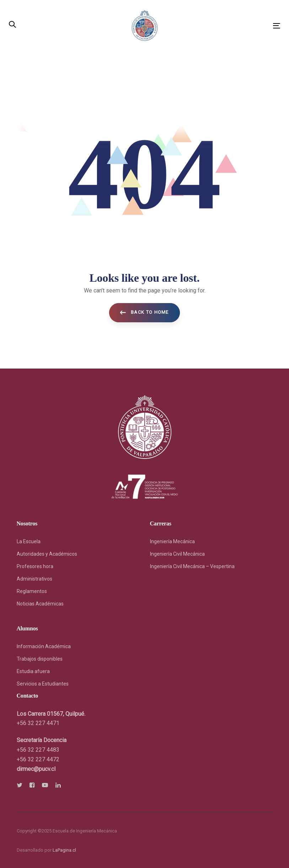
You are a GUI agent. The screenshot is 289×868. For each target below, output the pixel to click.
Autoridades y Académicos (47, 554)
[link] (36, 769)
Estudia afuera (33, 671)
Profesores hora (35, 566)
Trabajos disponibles (40, 659)
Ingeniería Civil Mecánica (177, 554)
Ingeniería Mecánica (172, 541)
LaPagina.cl (64, 850)
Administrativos (34, 579)
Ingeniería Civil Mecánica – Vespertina (192, 566)
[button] (12, 25)
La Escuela (29, 541)
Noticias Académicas (40, 604)
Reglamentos (32, 591)
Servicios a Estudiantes (43, 684)
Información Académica (44, 646)
